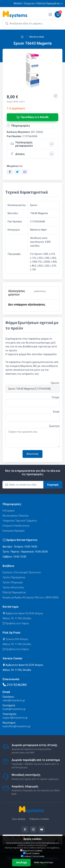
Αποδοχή (21, 862)
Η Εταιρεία (8, 511)
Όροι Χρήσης (19, 819)
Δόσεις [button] (18, 154)
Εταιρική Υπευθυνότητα (16, 526)
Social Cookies (31, 853)
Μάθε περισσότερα (44, 862)
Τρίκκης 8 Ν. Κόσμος (15, 639)
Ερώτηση (54, 426)
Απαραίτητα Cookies (31, 851)
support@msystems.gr (15, 718)
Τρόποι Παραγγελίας (14, 577)
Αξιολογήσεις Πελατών (16, 516)
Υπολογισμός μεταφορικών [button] (22, 144)
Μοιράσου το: (15, 166)
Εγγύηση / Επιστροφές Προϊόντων (22, 572)
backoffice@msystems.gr (17, 726)
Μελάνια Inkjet (37, 37)
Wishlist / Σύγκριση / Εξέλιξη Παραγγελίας (37, 3)
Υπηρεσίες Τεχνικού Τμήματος (20, 521)
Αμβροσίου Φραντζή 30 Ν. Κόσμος (23, 613)
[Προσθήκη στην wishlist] (55, 96)
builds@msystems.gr (14, 709)
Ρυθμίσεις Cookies (39, 819)
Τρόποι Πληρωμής (13, 582)
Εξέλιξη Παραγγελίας (14, 592)
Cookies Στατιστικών (33, 856)
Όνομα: (56, 397)
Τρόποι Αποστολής (13, 587)
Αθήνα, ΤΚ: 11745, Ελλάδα (17, 618)
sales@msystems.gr (14, 700)
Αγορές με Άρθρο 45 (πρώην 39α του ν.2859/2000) (31, 597)
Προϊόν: (55, 383)
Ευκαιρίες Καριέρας (14, 531)
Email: (56, 412)
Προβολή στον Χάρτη (16, 623)
